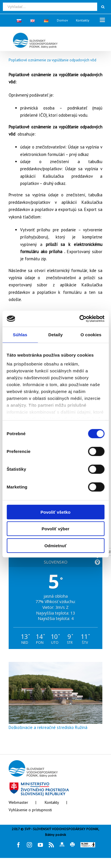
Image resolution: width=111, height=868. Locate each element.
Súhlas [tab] (20, 334)
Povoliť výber (55, 529)
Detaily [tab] (56, 334)
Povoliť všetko (56, 512)
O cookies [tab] (91, 334)
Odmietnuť (55, 545)
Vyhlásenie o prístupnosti (30, 810)
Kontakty (52, 802)
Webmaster (18, 802)
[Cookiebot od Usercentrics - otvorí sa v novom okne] (80, 319)
